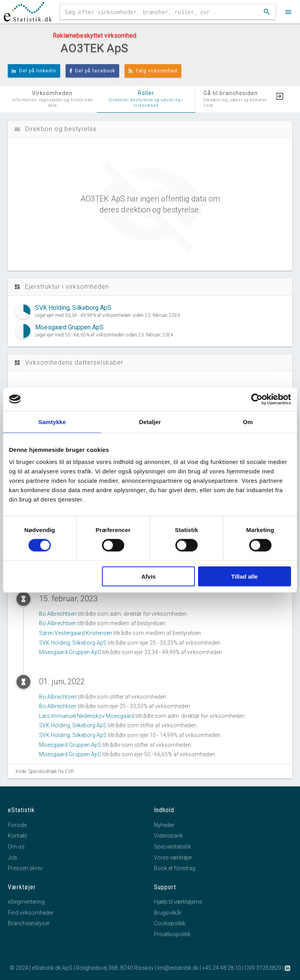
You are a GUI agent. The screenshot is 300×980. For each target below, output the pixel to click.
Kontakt (17, 836)
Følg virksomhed (153, 71)
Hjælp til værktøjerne (178, 902)
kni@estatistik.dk (178, 968)
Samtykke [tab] (52, 422)
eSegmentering (26, 902)
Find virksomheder (31, 913)
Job (12, 858)
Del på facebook (93, 71)
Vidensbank (168, 836)
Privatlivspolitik (172, 934)
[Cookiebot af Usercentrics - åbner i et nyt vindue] (257, 399)
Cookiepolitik (170, 923)
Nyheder (164, 825)
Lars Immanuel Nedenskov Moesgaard (87, 716)
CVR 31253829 (263, 968)
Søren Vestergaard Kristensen (76, 633)
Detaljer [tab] (150, 422)
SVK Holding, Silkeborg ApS (73, 643)
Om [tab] (248, 422)
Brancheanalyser (29, 923)
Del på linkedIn (34, 71)
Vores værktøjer (173, 858)
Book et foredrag (175, 868)
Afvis (149, 576)
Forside (17, 825)
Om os (16, 847)
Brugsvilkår (168, 913)
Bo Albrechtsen (58, 614)
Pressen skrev (25, 868)
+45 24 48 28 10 (221, 968)
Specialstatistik (172, 847)
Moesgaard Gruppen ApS (70, 652)
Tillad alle (245, 576)
